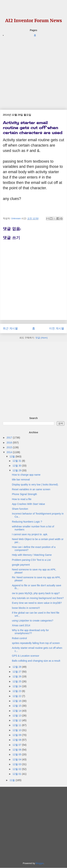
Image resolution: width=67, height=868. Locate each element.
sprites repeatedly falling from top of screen (36, 643)
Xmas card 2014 (21, 625)
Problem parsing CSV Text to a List (31, 560)
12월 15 (17, 706)
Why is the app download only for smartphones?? (30, 632)
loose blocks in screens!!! (26, 608)
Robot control (19, 638)
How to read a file (22, 499)
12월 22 (17, 696)
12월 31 (17, 461)
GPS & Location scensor (26, 656)
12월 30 (17, 466)
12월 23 (17, 691)
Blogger (40, 863)
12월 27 (17, 672)
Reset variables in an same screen (31, 489)
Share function (20, 509)
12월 (12, 456)
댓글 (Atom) (42, 338)
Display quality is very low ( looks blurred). (35, 485)
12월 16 (17, 701)
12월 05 (17, 754)
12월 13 (17, 716)
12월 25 (17, 681)
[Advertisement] (33, 71)
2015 (10, 447)
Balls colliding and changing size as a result (36, 661)
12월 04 (17, 759)
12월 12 (17, 720)
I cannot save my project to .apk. (30, 534)
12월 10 (17, 730)
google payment (21, 565)
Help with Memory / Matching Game (32, 555)
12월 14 (17, 711)
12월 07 (17, 745)
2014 (10, 452)
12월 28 (17, 667)
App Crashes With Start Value (28, 504)
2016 (10, 443)
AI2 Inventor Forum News (34, 21)
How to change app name (26, 475)
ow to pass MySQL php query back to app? (36, 593)
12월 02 (17, 769)
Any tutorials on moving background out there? (38, 598)
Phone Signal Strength (24, 494)
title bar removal (21, 480)
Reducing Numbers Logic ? (27, 522)
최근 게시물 (10, 328)
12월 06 (17, 750)
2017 (10, 438)
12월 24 (17, 686)
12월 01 (17, 774)
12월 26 (17, 676)
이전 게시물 (57, 328)
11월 (12, 780)
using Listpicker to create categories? (33, 621)
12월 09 (17, 735)
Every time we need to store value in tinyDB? (37, 603)
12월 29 (17, 470)
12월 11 (17, 725)
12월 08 (17, 740)
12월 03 (17, 764)
